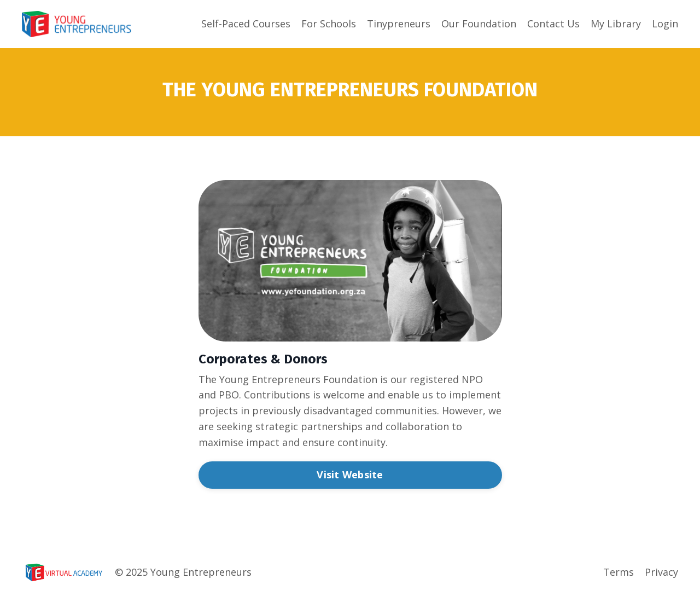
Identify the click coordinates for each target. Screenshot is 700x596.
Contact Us (553, 24)
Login (665, 24)
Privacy (661, 572)
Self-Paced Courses (246, 24)
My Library (616, 24)
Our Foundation (479, 24)
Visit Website (350, 475)
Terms (619, 572)
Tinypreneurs (399, 24)
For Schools (329, 24)
